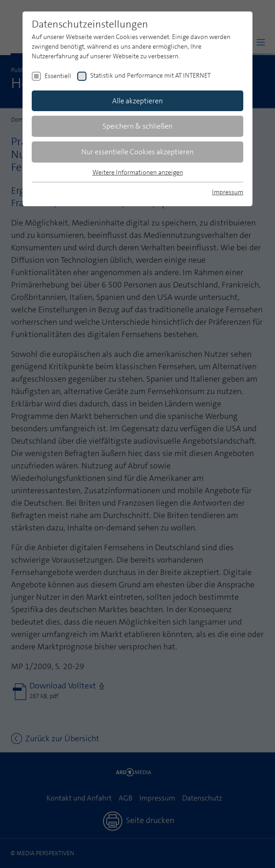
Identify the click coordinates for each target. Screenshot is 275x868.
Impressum (228, 192)
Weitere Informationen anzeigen (138, 172)
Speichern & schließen (137, 126)
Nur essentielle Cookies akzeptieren (137, 152)
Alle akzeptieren (137, 101)
